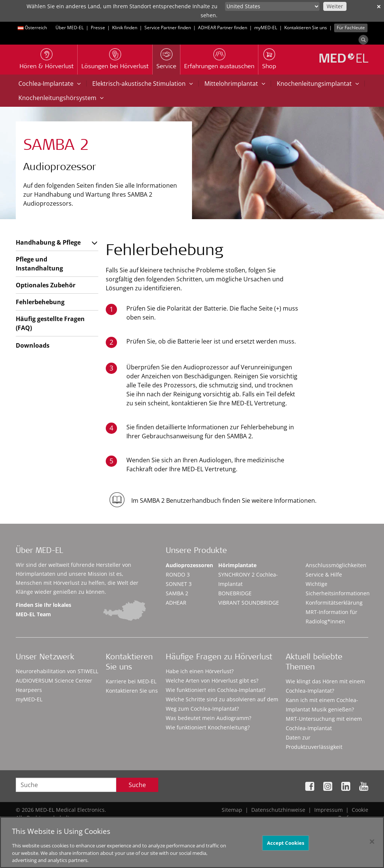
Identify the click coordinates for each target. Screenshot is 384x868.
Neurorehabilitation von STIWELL (57, 671)
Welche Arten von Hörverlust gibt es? (212, 681)
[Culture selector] (272, 6)
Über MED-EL (70, 28)
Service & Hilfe (324, 574)
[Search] (363, 40)
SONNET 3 (179, 584)
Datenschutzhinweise (278, 810)
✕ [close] (379, 7)
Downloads (33, 345)
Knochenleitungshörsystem (61, 98)
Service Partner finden (168, 28)
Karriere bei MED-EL (131, 681)
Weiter (335, 6)
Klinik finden (125, 28)
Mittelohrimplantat (235, 84)
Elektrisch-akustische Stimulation (142, 84)
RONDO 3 (178, 574)
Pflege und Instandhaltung (39, 264)
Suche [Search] (137, 785)
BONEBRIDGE (235, 593)
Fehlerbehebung (40, 302)
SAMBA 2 (177, 593)
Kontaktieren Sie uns (306, 28)
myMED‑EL (266, 28)
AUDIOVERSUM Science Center (54, 681)
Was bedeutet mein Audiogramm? (208, 718)
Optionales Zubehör (46, 285)
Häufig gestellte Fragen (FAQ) (50, 323)
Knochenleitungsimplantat (318, 84)
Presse (98, 28)
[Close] (372, 844)
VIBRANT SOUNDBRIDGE (249, 603)
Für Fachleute (351, 28)
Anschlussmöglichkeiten (336, 565)
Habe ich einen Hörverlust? (200, 671)
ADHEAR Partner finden (223, 28)
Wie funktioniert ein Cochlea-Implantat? (216, 690)
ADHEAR (176, 603)
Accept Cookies (286, 846)
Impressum (328, 810)
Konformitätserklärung (334, 603)
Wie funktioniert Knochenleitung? (208, 727)
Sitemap (232, 810)
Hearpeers (29, 690)
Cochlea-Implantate (49, 84)
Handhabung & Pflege (48, 242)
